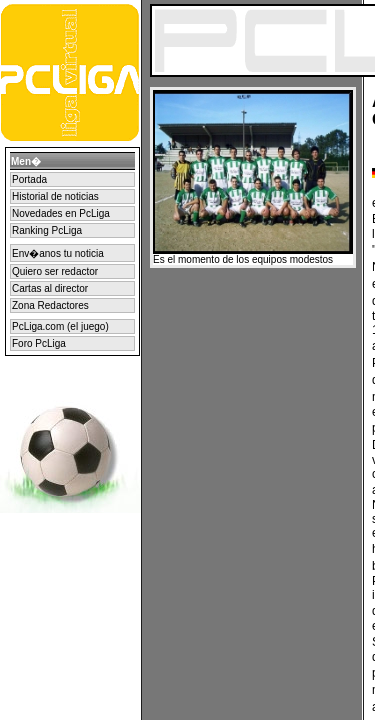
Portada (29, 179)
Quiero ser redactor (55, 271)
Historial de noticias (55, 196)
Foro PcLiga (39, 343)
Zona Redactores (50, 305)
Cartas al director (50, 288)
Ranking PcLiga (47, 230)
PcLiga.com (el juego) (60, 326)
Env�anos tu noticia (58, 253)
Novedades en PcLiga (61, 213)
